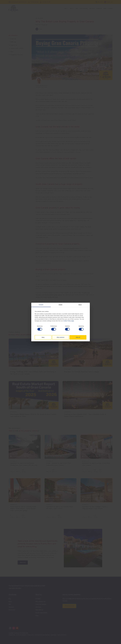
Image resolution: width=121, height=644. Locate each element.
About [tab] (80, 305)
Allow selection (60, 337)
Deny (43, 337)
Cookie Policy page (69, 321)
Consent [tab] (41, 305)
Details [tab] (61, 305)
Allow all (78, 337)
